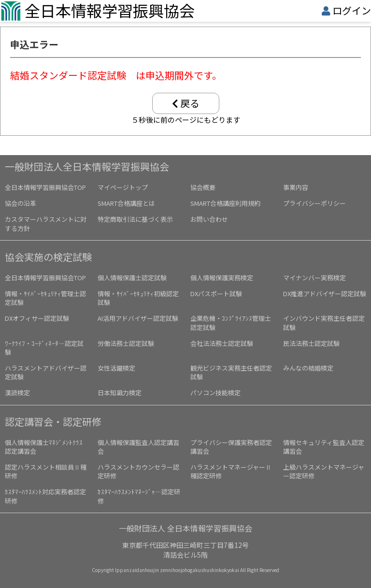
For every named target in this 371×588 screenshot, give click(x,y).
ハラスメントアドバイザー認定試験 (46, 372)
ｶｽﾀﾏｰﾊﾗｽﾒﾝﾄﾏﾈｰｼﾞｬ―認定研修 (139, 496)
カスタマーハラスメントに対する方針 (46, 223)
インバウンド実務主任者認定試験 (324, 323)
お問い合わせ (209, 219)
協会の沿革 (21, 203)
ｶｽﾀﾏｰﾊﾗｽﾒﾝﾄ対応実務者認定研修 (45, 496)
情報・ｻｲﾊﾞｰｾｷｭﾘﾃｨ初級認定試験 (138, 298)
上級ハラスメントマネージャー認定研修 (324, 471)
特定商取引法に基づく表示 (135, 219)
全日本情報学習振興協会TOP (45, 187)
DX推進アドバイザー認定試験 (325, 294)
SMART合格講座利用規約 (225, 203)
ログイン (352, 10)
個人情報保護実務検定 (222, 278)
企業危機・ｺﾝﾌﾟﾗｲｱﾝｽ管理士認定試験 (231, 323)
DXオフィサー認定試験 (37, 318)
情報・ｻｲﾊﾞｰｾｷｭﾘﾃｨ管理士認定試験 (45, 298)
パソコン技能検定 (215, 393)
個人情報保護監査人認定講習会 (138, 447)
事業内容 (296, 187)
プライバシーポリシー (314, 203)
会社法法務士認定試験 (222, 343)
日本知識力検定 (120, 393)
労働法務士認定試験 (126, 343)
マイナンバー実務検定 (314, 278)
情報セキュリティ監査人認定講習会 (324, 447)
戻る (186, 103)
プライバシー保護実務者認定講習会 (231, 447)
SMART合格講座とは (126, 203)
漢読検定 (17, 393)
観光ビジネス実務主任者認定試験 (231, 372)
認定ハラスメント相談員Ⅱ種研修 (46, 471)
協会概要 (203, 187)
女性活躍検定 (116, 368)
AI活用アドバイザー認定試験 (138, 318)
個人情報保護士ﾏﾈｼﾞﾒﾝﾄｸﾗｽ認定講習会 (44, 447)
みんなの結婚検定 (308, 368)
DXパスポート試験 (216, 294)
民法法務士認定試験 (311, 343)
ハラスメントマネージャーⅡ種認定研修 (231, 471)
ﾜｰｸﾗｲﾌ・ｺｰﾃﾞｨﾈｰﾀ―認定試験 (44, 348)
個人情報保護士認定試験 (132, 278)
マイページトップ (123, 187)
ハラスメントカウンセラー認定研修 (138, 471)
